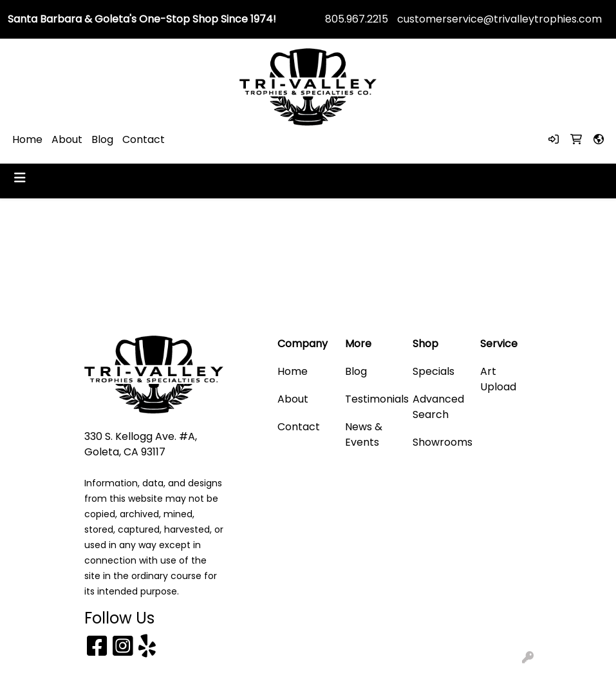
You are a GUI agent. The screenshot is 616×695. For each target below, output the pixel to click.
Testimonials (371, 399)
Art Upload (498, 379)
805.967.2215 (357, 19)
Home (27, 139)
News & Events (364, 434)
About (67, 139)
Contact (144, 139)
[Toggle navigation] (20, 178)
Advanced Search (438, 407)
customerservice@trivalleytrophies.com (499, 19)
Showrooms (439, 442)
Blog (102, 139)
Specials (434, 371)
